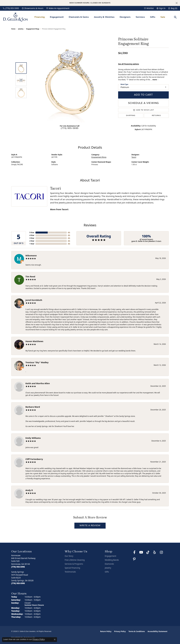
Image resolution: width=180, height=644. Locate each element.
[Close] (177, 3)
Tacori (134, 157)
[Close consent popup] (55, 639)
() (69, 232)
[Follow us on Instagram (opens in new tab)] (161, 552)
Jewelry (108, 568)
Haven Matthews (34, 341)
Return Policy (106, 631)
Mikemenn (31, 255)
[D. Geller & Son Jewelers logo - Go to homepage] (15, 17)
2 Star (32, 241)
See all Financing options (129, 64)
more (155, 80)
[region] (70, 80)
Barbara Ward (33, 407)
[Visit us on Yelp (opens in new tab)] (155, 552)
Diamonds (109, 564)
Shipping (131, 116)
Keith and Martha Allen (38, 383)
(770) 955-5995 (70, 128)
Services (140, 17)
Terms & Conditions (137, 631)
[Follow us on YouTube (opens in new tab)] (141, 552)
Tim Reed (30, 276)
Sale (163, 17)
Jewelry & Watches (104, 17)
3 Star (32, 238)
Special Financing (72, 568)
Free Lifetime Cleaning (75, 560)
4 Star (32, 235)
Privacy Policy (120, 631)
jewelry (21, 29)
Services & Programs (74, 564)
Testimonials (70, 572)
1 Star (32, 244)
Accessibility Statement (157, 631)
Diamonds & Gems (79, 17)
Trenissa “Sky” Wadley (37, 362)
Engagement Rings (33, 29)
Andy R (29, 490)
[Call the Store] (18, 567)
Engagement (57, 17)
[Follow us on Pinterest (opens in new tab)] (134, 559)
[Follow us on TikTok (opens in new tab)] (148, 552)
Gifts (153, 17)
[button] (149, 8)
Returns (156, 116)
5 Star (32, 232)
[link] (11, 8)
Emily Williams (33, 438)
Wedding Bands (112, 560)
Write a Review (90, 526)
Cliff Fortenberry (34, 459)
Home (13, 29)
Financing (40, 17)
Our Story (69, 556)
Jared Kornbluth (34, 300)
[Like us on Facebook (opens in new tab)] (134, 552)
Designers (125, 17)
